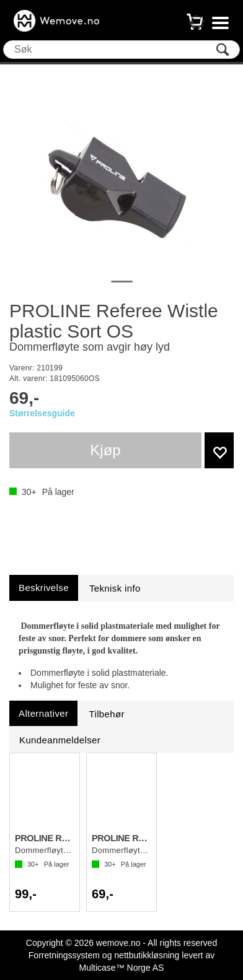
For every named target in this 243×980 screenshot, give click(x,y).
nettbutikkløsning (147, 955)
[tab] (44, 588)
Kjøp (105, 450)
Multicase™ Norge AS (122, 968)
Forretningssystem (64, 955)
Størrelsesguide (42, 413)
